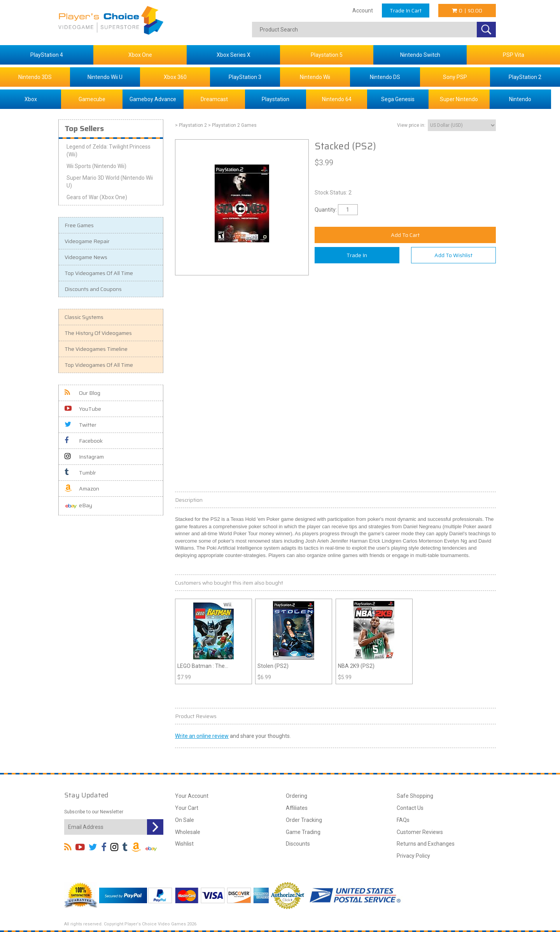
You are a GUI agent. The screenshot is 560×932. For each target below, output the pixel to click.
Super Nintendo (459, 99)
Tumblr (80, 473)
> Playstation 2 (191, 125)
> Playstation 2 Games (232, 125)
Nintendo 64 (337, 99)
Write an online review (202, 736)
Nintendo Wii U (105, 77)
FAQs (403, 820)
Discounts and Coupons (93, 289)
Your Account (192, 796)
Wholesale (188, 832)
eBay (78, 506)
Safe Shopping (415, 796)
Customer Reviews (420, 832)
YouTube (83, 409)
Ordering (297, 796)
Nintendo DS (385, 77)
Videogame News (86, 257)
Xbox (31, 99)
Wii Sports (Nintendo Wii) (96, 166)
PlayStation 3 (245, 77)
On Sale (185, 820)
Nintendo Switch (420, 55)
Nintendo (520, 99)
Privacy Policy (413, 856)
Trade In (357, 255)
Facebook (84, 441)
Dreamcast (214, 99)
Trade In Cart (406, 11)
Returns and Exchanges (426, 844)
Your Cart (187, 808)
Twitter (80, 425)
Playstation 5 (327, 55)
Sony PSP (455, 77)
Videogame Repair (87, 241)
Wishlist (184, 844)
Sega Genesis (398, 99)
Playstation (276, 99)
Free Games (79, 225)
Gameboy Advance (153, 99)
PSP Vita (514, 55)
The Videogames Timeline (96, 349)
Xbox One (140, 55)
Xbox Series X (234, 55)
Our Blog (82, 393)
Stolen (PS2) (273, 666)
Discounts (298, 844)
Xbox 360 (175, 77)
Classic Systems (84, 317)
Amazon (82, 489)
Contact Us (410, 808)
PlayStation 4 (47, 55)
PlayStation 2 (525, 77)
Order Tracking (304, 820)
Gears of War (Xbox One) (97, 197)
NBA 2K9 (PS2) (356, 666)
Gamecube (92, 99)
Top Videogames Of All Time (99, 273)
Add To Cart (405, 235)
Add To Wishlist (453, 255)
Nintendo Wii (315, 77)
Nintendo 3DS (35, 77)
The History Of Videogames (98, 333)
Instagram (84, 457)
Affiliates (297, 808)
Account (363, 11)
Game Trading (303, 832)
